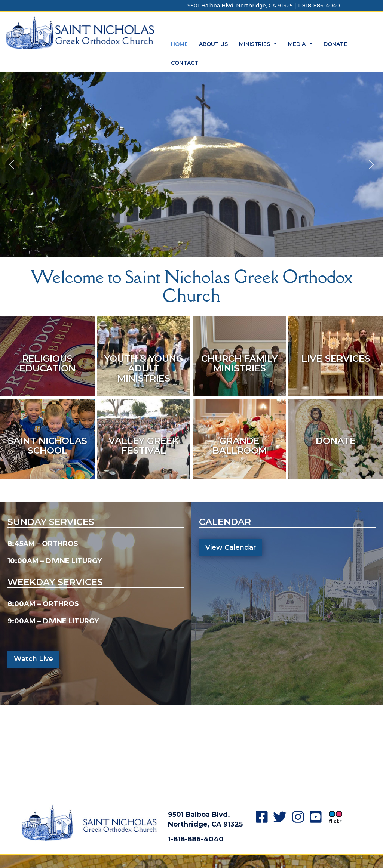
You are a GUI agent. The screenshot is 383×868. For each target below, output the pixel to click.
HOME (179, 44)
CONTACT (185, 63)
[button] (12, 164)
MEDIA (301, 46)
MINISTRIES (259, 46)
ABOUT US (213, 44)
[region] (191, 164)
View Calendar (231, 547)
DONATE (335, 44)
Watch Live (33, 659)
